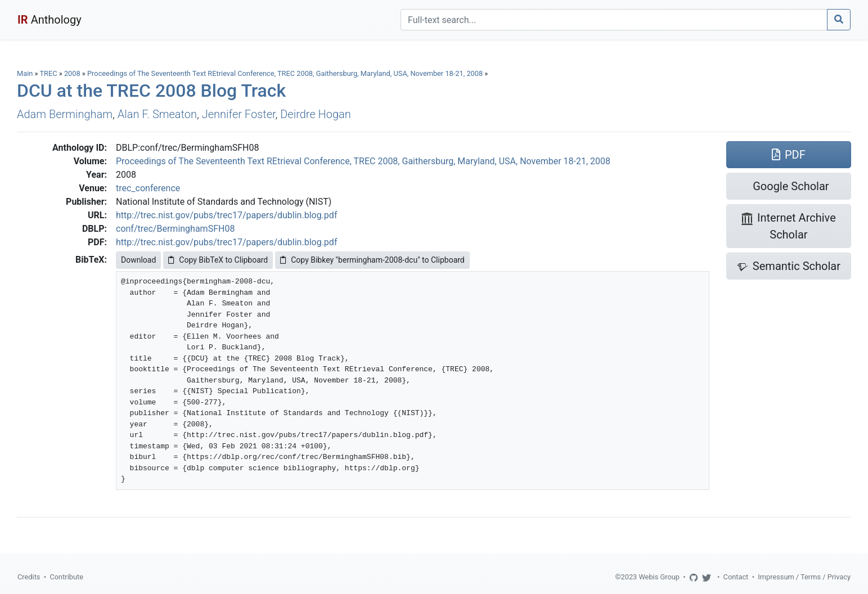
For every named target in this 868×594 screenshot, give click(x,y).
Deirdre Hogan (316, 114)
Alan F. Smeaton (157, 114)
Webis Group (659, 577)
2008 (72, 73)
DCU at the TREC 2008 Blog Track (151, 91)
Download (138, 260)
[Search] (614, 20)
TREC (48, 73)
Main (25, 73)
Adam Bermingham (65, 114)
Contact (736, 577)
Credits (29, 577)
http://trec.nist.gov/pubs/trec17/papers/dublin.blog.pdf (226, 215)
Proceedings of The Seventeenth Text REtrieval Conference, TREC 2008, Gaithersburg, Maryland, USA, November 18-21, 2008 (286, 73)
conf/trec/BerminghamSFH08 (175, 229)
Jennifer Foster (239, 114)
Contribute (66, 577)
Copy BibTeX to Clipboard (218, 260)
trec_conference (148, 188)
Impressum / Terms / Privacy (804, 577)
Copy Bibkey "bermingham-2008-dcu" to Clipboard (372, 260)
